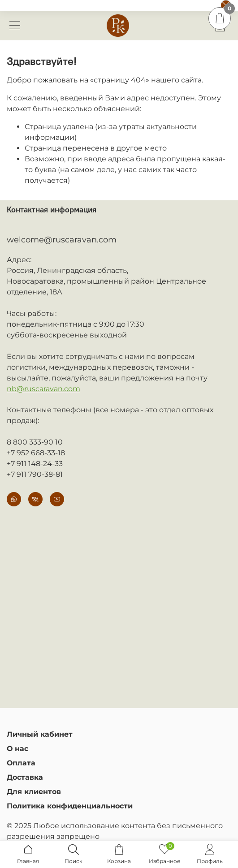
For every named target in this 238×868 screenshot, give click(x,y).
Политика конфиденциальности (70, 806)
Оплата (21, 763)
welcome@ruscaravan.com (62, 240)
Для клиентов (34, 792)
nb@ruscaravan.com (43, 389)
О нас (17, 749)
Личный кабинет (40, 734)
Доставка (25, 777)
